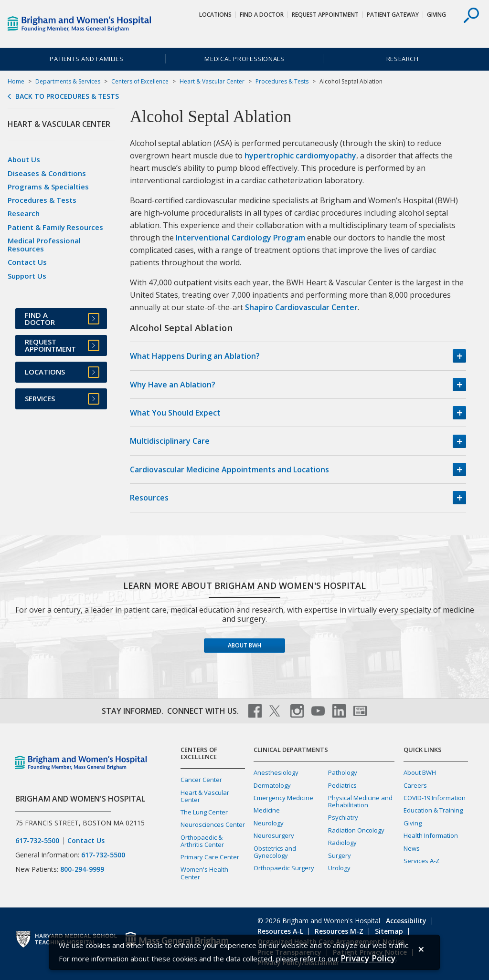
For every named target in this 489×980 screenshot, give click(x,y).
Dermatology (272, 785)
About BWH (244, 645)
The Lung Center (204, 812)
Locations (215, 15)
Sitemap (389, 931)
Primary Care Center (210, 857)
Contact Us (27, 262)
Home (16, 81)
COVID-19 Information (435, 798)
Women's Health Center (204, 873)
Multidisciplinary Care (170, 441)
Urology (339, 868)
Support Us (27, 276)
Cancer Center (201, 780)
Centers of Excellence (140, 81)
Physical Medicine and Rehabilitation (360, 801)
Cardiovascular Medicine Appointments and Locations (229, 469)
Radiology (342, 843)
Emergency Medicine (283, 798)
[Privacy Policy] (368, 958)
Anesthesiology (276, 772)
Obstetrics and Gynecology (275, 852)
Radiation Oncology (356, 830)
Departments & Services (68, 81)
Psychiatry (343, 817)
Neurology (269, 823)
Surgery (340, 855)
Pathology (343, 772)
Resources (149, 498)
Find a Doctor (262, 15)
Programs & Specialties (48, 187)
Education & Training (433, 810)
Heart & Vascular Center (212, 81)
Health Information (431, 835)
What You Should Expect (175, 413)
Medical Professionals (244, 59)
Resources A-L (280, 931)
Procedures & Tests (282, 81)
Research (403, 59)
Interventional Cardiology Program (240, 238)
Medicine (267, 810)
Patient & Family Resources (55, 227)
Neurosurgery (274, 835)
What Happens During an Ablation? (195, 356)
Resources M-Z (339, 931)
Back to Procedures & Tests (67, 96)
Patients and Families (86, 59)
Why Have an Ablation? (173, 385)
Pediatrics (342, 785)
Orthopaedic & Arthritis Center (202, 841)
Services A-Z (421, 861)
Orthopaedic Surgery (284, 868)
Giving (436, 15)
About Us (24, 159)
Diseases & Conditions (47, 173)
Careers (415, 785)
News (412, 848)
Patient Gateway (393, 15)
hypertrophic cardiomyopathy (300, 156)
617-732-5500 (37, 841)
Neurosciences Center (213, 824)
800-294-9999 (82, 869)
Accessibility (406, 921)
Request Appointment (325, 15)
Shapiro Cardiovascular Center (301, 307)
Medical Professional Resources (44, 245)
